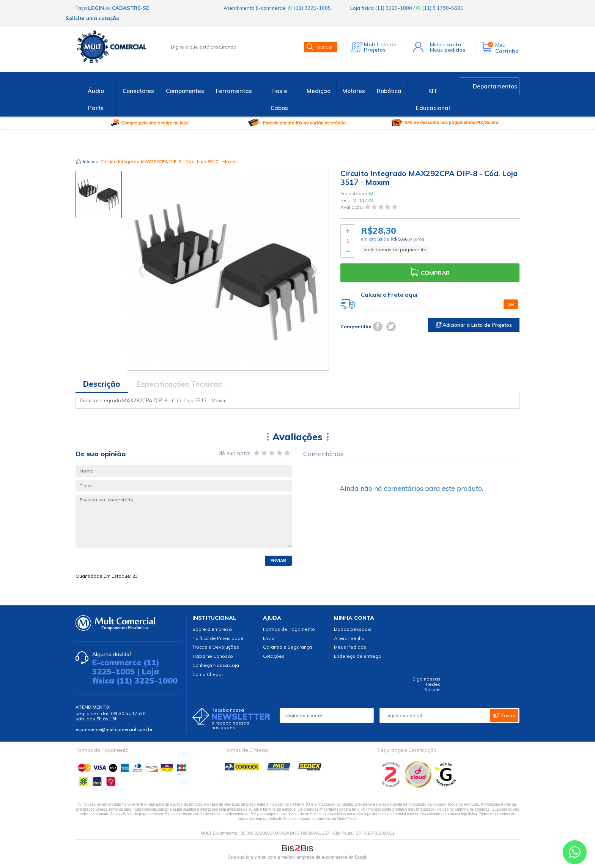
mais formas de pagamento (395, 250)
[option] (99, 195)
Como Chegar (208, 674)
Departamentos (495, 86)
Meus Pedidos (350, 647)
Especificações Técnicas (179, 384)
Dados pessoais (353, 629)
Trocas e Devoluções (216, 647)
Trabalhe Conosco (213, 656)
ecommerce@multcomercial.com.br (114, 729)
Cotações (274, 656)
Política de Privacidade (218, 638)
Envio (269, 638)
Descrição (102, 384)
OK (511, 304)
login (96, 8)
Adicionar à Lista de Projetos (474, 325)
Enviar (278, 561)
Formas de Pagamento (289, 629)
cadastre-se (131, 8)
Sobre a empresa (212, 629)
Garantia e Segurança (287, 647)
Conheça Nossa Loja (216, 665)
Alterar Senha (349, 638)
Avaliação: (353, 207)
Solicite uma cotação (92, 18)
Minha (445, 44)
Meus (448, 50)
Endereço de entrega (358, 656)
